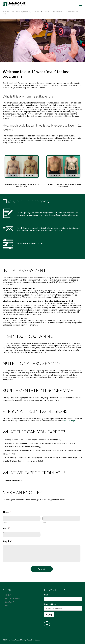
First (5, 522)
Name (7, 512)
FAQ (7, 606)
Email (7, 528)
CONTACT (9, 602)
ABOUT (8, 595)
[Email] (47, 624)
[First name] (22, 518)
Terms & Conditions (33, 640)
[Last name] (61, 518)
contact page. (70, 421)
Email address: (51, 604)
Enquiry (8, 541)
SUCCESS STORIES (13, 599)
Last (44, 522)
